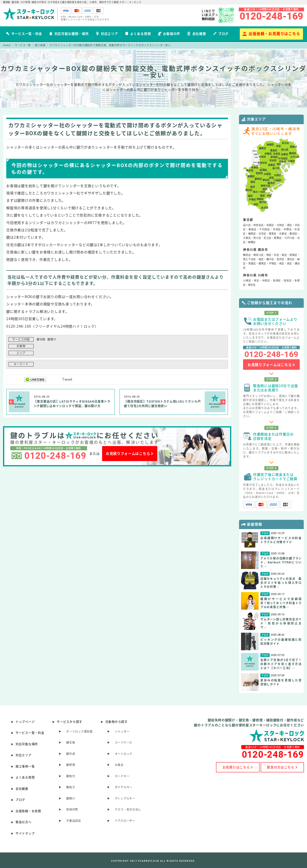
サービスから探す (69, 722)
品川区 (247, 225)
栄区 (282, 263)
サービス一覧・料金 (24, 33)
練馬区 (252, 233)
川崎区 (247, 280)
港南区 (293, 255)
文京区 (262, 233)
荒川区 (257, 238)
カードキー (122, 776)
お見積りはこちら (237, 767)
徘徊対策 (72, 809)
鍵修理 (71, 765)
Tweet (67, 379)
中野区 (288, 229)
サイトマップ (25, 833)
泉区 (290, 263)
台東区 (283, 233)
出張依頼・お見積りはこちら (271, 34)
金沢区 (281, 259)
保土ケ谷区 (249, 259)
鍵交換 (41, 339)
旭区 (261, 259)
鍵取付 (71, 776)
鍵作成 (71, 754)
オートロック (124, 754)
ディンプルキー (125, 798)
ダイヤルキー (124, 787)
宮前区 (288, 280)
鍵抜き (71, 787)
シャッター (122, 731)
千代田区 (265, 229)
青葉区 (252, 263)
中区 (277, 255)
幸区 (257, 280)
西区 (269, 255)
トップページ (25, 722)
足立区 (267, 238)
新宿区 (253, 229)
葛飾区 (278, 238)
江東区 (247, 238)
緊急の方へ (24, 822)
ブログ (221, 33)
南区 (284, 255)
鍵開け (52, 339)
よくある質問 (138, 33)
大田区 (281, 225)
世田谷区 (258, 225)
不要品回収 (74, 821)
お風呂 (119, 765)
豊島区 (273, 233)
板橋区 (252, 242)
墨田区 (293, 233)
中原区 (266, 280)
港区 (290, 225)
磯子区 (270, 259)
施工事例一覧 (25, 766)
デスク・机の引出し (128, 809)
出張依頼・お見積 (28, 811)
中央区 (277, 229)
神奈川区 (258, 255)
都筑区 (262, 263)
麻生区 (252, 285)
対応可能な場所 (27, 744)
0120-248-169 (271, 16)
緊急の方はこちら (282, 767)
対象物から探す (117, 722)
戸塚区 (273, 263)
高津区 (277, 280)
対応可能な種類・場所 (69, 33)
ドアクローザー (125, 821)
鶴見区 (247, 255)
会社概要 (197, 33)
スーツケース (124, 742)
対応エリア (107, 33)
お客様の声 (169, 33)
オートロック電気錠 (79, 731)
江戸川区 (290, 238)
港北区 (291, 259)
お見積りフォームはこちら (130, 454)
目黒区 (270, 225)
